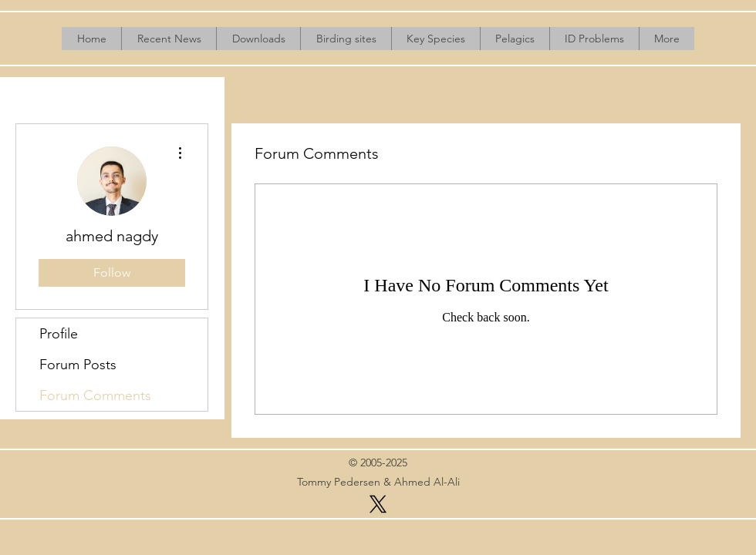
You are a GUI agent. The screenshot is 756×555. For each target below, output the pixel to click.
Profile (59, 334)
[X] (378, 504)
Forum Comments (95, 395)
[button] (258, 39)
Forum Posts (78, 365)
